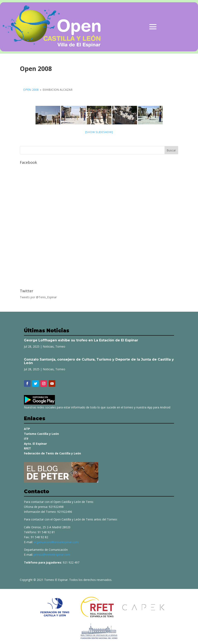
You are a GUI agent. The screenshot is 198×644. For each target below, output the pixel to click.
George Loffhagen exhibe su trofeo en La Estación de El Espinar (81, 340)
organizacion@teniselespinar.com (56, 542)
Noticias (48, 346)
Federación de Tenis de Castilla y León (52, 453)
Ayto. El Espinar (35, 444)
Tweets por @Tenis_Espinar (38, 297)
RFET (27, 448)
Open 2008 (31, 90)
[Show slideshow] (99, 132)
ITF (26, 439)
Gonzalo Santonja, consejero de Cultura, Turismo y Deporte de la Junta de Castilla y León (99, 361)
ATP (27, 429)
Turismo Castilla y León (41, 434)
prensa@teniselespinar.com (52, 555)
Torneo (60, 346)
